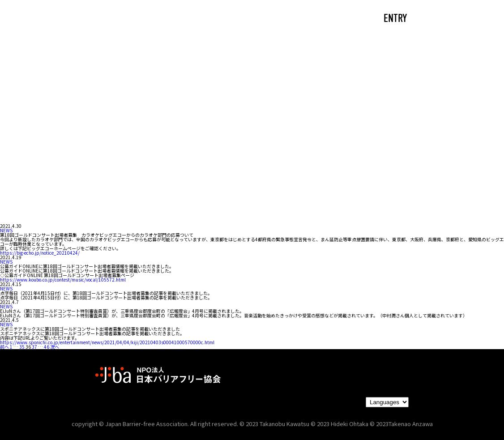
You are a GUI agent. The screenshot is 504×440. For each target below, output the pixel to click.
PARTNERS (305, 19)
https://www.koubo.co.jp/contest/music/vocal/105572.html (63, 280)
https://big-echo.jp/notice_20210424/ (40, 253)
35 (22, 347)
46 (47, 347)
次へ (55, 347)
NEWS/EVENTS (232, 19)
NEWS (6, 230)
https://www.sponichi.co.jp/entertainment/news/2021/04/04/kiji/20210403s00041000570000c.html (107, 342)
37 (34, 347)
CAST (116, 19)
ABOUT (165, 19)
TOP (71, 19)
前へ (4, 347)
